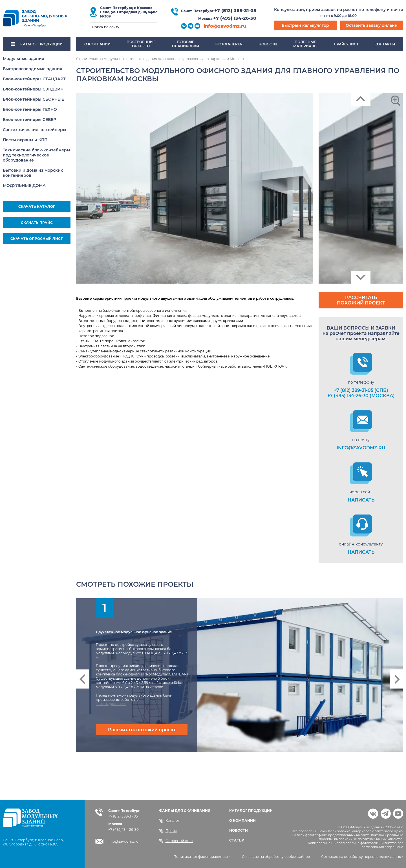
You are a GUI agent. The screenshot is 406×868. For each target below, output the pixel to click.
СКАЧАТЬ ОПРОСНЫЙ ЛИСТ (37, 239)
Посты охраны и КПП (25, 140)
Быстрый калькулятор (305, 25)
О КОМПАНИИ (242, 820)
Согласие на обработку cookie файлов (276, 857)
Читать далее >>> (111, 704)
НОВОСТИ (239, 830)
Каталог (169, 821)
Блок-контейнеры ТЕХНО (30, 109)
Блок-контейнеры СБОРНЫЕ (33, 99)
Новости (268, 44)
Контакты (385, 44)
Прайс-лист (346, 44)
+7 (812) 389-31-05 (235, 11)
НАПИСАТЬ (361, 500)
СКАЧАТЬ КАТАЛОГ (37, 206)
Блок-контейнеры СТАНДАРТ (34, 79)
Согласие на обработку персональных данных (362, 857)
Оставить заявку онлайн (372, 25)
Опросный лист (176, 841)
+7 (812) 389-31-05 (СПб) (361, 390)
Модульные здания (24, 59)
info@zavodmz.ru (225, 26)
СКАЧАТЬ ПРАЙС (37, 223)
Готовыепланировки (186, 44)
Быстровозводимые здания (33, 69)
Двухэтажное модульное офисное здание (134, 632)
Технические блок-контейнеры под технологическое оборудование (37, 155)
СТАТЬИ (237, 840)
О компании (97, 44)
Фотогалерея (229, 44)
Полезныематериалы (305, 44)
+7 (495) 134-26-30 (235, 18)
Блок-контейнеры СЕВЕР (29, 120)
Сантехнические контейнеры (35, 130)
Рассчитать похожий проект (361, 300)
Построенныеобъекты (141, 44)
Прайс (168, 831)
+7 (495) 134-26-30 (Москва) (361, 396)
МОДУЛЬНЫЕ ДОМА (24, 185)
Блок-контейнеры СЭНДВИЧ (33, 89)
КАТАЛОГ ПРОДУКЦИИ (37, 44)
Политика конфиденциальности (202, 857)
